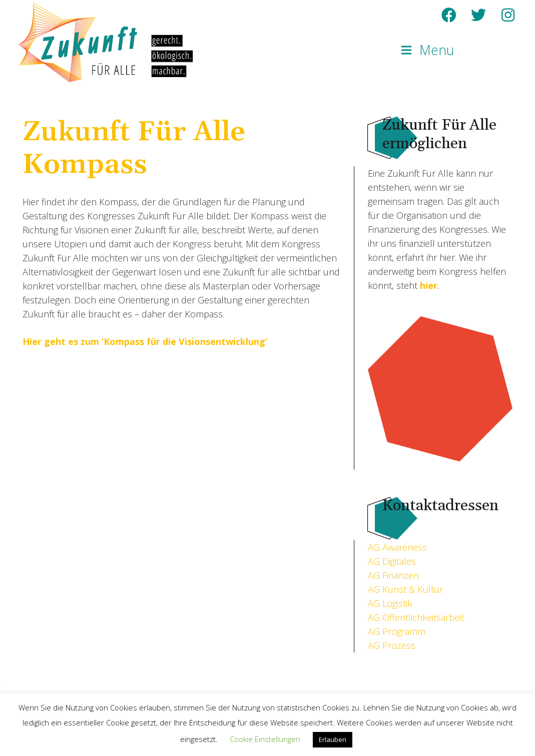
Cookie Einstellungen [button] (265, 739)
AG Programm (397, 631)
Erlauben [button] (333, 739)
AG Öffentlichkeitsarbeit (416, 617)
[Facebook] (449, 15)
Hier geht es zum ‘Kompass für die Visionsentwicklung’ (145, 341)
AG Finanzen (393, 575)
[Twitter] (478, 15)
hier (429, 285)
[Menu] (428, 50)
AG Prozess (392, 645)
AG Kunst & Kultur (405, 589)
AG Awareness (397, 547)
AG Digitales (392, 561)
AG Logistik (390, 603)
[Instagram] (508, 15)
